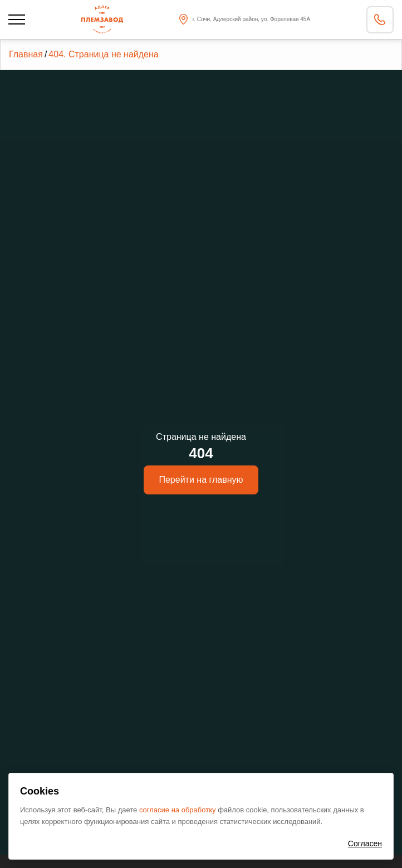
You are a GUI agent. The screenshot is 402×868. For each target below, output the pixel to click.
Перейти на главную (201, 480)
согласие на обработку (178, 810)
